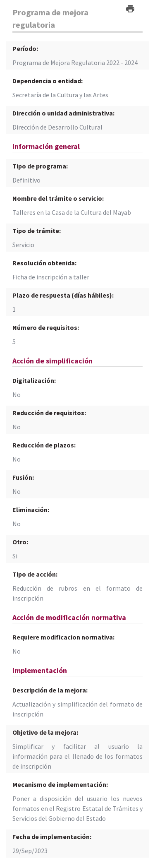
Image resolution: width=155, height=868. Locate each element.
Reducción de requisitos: (49, 413)
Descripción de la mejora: (50, 690)
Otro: (20, 542)
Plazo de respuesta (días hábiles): (63, 295)
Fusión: (23, 477)
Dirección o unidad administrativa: (63, 113)
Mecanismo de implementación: (60, 784)
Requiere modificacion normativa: (63, 637)
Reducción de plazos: (44, 445)
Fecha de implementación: (52, 837)
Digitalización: (34, 380)
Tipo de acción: (35, 574)
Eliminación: (31, 510)
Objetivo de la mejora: (45, 732)
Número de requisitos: (46, 327)
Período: (25, 48)
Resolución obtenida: (44, 263)
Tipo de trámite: (37, 231)
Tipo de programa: (40, 166)
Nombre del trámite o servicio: (58, 198)
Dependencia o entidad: (48, 81)
